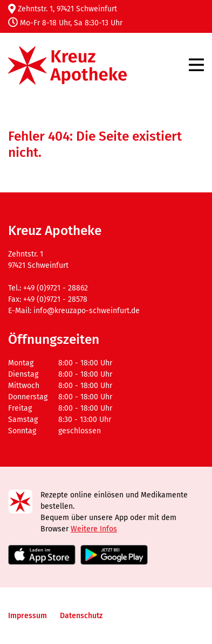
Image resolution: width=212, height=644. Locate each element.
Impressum (28, 616)
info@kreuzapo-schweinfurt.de (87, 311)
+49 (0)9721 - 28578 (55, 299)
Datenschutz (81, 616)
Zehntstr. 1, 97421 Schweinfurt (63, 9)
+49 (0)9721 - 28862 (56, 288)
